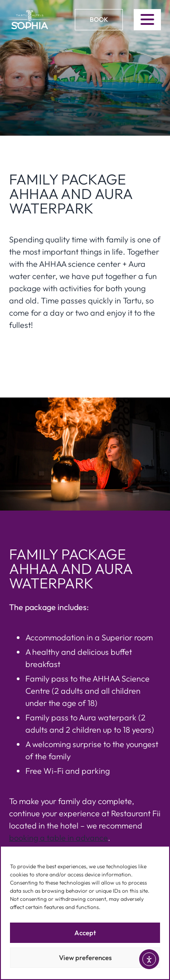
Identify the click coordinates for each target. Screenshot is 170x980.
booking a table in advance (58, 838)
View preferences (85, 958)
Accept (85, 933)
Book (99, 19)
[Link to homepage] (30, 20)
